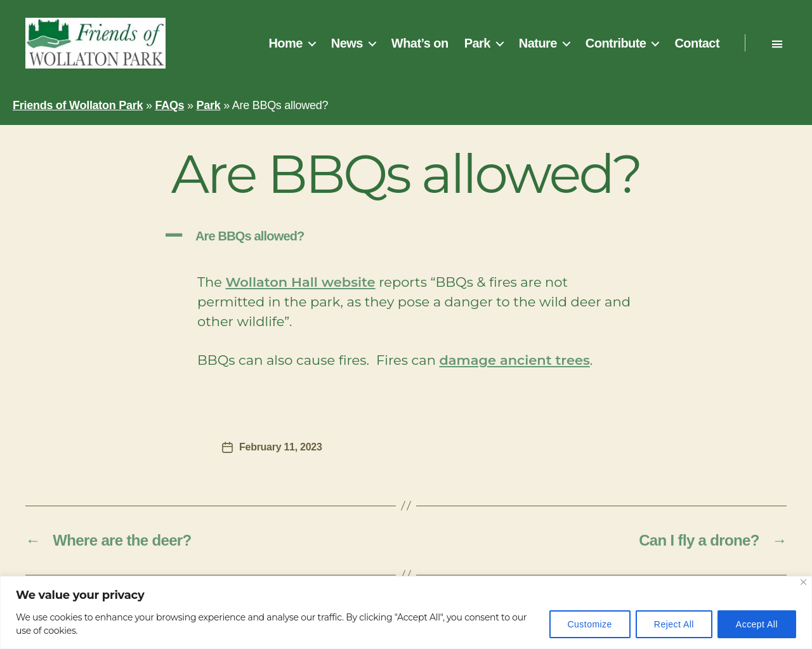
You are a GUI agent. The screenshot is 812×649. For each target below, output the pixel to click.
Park (477, 43)
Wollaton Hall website (300, 282)
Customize (590, 624)
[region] (406, 613)
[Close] (803, 582)
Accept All (757, 624)
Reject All (674, 624)
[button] (406, 236)
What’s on (420, 43)
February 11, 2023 (281, 447)
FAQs (169, 105)
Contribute (616, 43)
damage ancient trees (514, 360)
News (347, 43)
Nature (538, 43)
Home (285, 43)
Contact (697, 43)
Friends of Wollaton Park (78, 105)
